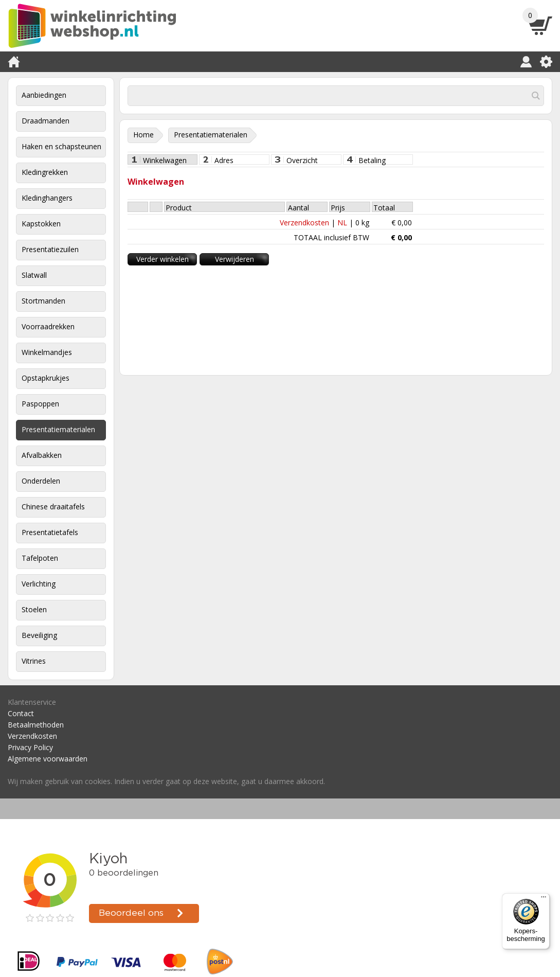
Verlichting (39, 584)
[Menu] (544, 899)
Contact (21, 713)
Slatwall (34, 275)
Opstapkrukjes (46, 378)
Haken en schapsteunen (61, 146)
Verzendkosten (304, 223)
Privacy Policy (30, 747)
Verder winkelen (162, 259)
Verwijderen (234, 259)
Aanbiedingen (44, 95)
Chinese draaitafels (53, 507)
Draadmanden (46, 121)
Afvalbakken (42, 455)
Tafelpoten (40, 558)
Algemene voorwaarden (48, 759)
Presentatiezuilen (50, 249)
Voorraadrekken (48, 326)
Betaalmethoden (36, 725)
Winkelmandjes (47, 352)
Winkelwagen (165, 160)
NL (342, 223)
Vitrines (34, 661)
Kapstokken (41, 224)
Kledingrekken (45, 172)
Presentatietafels (50, 532)
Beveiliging (39, 635)
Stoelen (34, 609)
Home (143, 135)
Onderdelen (41, 481)
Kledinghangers (47, 198)
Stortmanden (43, 301)
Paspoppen (40, 404)
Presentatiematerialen (58, 429)
